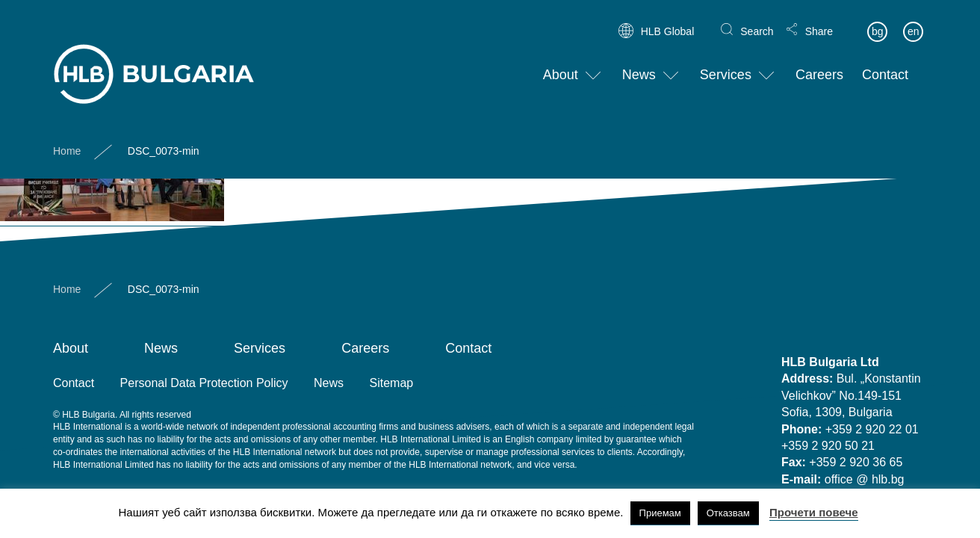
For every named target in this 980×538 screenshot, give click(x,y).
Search (757, 19)
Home (67, 139)
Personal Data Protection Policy (204, 383)
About (561, 64)
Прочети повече (814, 512)
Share (819, 19)
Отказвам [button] (728, 513)
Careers (819, 64)
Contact (885, 64)
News (639, 64)
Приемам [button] (660, 513)
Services (726, 64)
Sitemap (392, 383)
